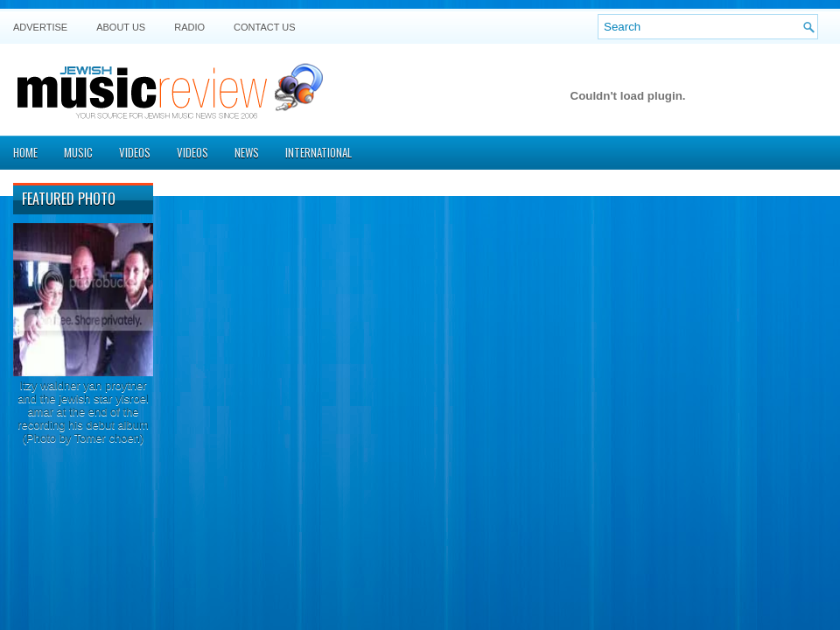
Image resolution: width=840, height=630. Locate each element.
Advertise (40, 27)
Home (25, 152)
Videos (135, 152)
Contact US (265, 27)
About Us (121, 27)
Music (78, 152)
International (318, 152)
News (247, 152)
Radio (189, 27)
